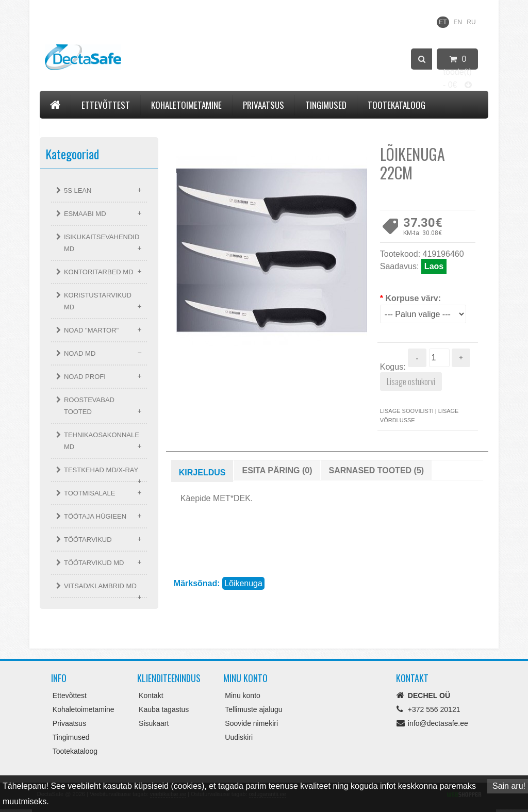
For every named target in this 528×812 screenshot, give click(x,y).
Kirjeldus (202, 473)
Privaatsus (263, 105)
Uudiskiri (239, 737)
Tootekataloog (397, 105)
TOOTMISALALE (89, 493)
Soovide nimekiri (251, 723)
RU (471, 22)
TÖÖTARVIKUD (88, 540)
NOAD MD (80, 353)
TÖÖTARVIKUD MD (94, 563)
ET (443, 22)
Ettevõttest (106, 105)
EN (458, 22)
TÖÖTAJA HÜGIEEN (95, 516)
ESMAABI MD (85, 214)
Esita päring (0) (277, 470)
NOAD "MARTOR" (91, 330)
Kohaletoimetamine (186, 105)
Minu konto (242, 695)
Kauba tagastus (164, 709)
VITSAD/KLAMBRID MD (100, 586)
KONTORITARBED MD (99, 272)
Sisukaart (154, 723)
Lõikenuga (243, 583)
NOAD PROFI (85, 377)
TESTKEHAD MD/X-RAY (101, 470)
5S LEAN (78, 190)
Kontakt (66, 126)
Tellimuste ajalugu (253, 709)
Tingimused (326, 105)
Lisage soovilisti (407, 411)
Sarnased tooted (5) (377, 470)
